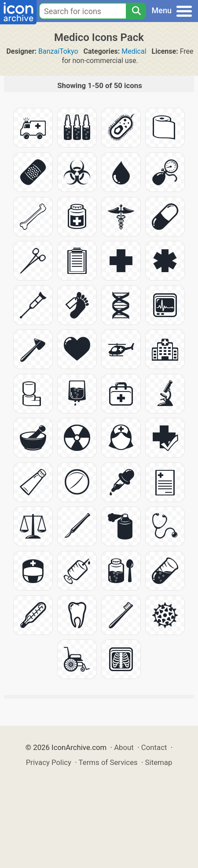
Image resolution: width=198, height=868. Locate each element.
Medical (134, 51)
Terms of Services (108, 762)
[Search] (136, 11)
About (124, 747)
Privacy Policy (49, 762)
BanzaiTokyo (58, 51)
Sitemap (159, 762)
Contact (154, 747)
